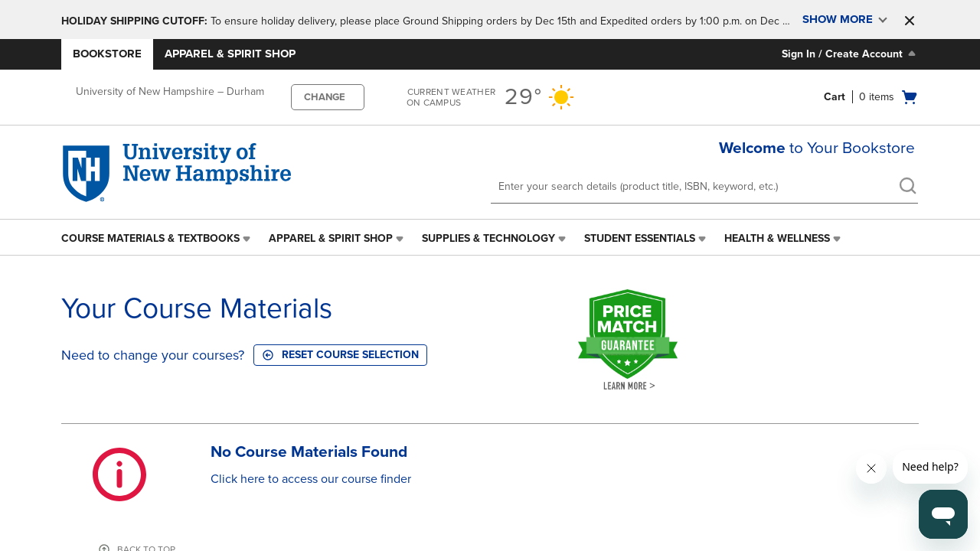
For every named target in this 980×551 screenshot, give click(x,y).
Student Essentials (640, 238)
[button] (910, 21)
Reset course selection (340, 355)
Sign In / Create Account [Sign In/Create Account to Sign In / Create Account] (850, 54)
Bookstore (107, 54)
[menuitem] (157, 239)
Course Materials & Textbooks (150, 238)
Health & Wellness (777, 238)
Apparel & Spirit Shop (230, 54)
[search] (907, 187)
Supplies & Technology (488, 238)
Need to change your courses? (153, 355)
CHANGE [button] (325, 97)
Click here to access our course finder (311, 479)
